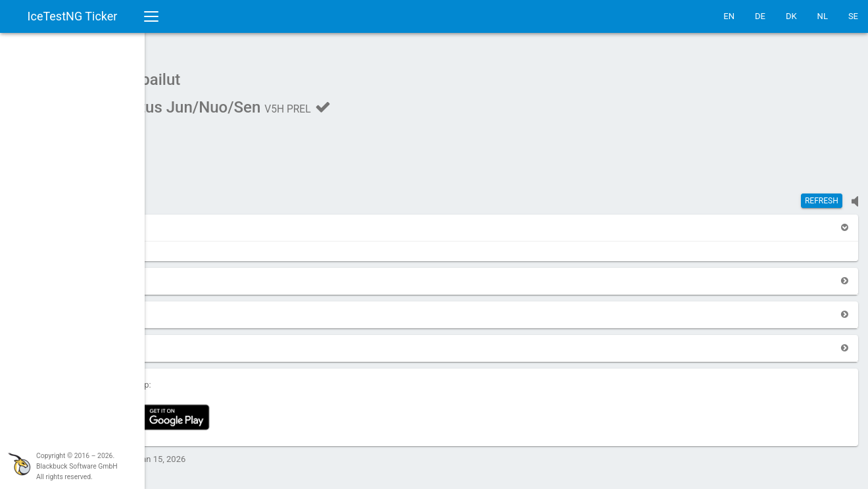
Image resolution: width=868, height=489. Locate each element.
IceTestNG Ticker (73, 16)
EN (729, 16)
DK (791, 16)
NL (823, 16)
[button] (179, 221)
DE (760, 16)
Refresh (822, 194)
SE (853, 16)
